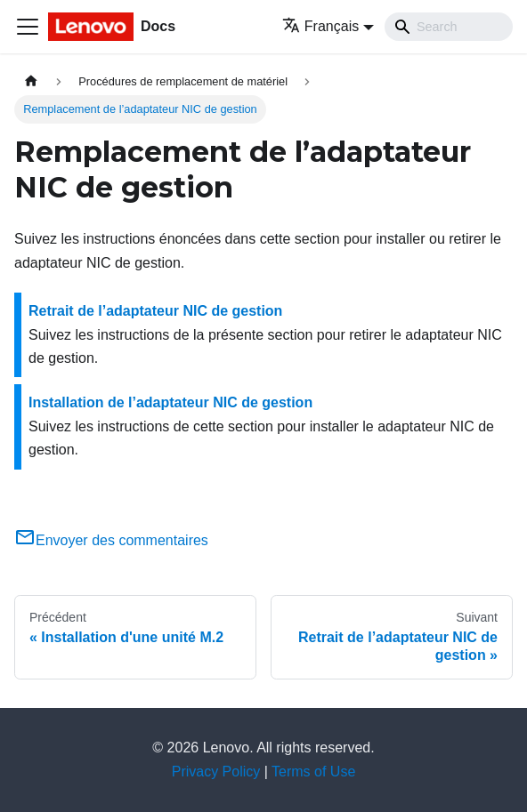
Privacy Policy (216, 772)
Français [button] (320, 26)
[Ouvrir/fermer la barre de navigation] (28, 27)
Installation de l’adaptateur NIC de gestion (170, 402)
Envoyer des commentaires (111, 540)
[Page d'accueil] (31, 81)
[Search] (449, 27)
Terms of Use (313, 772)
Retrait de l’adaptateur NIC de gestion (155, 311)
